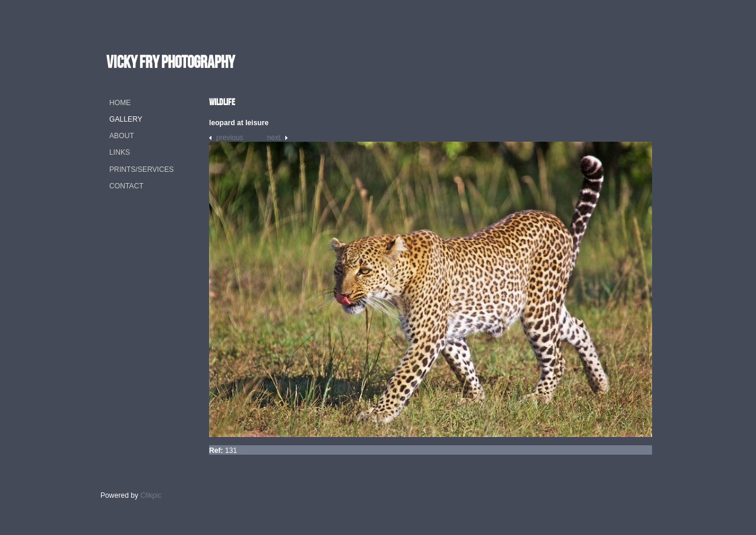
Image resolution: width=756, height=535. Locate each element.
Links (120, 152)
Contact (126, 186)
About (122, 136)
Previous (230, 138)
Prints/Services (141, 169)
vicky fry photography (170, 62)
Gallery (126, 119)
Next (274, 138)
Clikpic (151, 495)
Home (120, 103)
